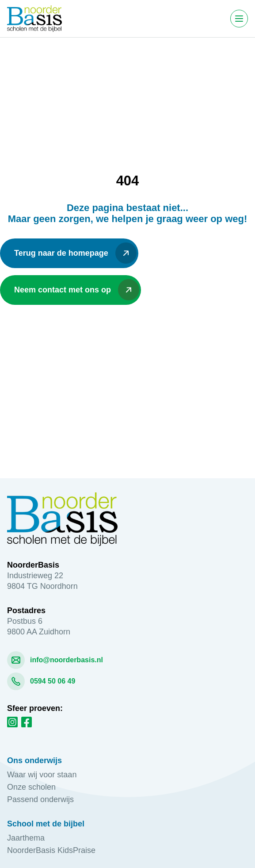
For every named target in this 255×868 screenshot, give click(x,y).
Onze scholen (31, 787)
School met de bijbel (46, 824)
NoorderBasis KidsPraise (51, 850)
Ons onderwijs (34, 760)
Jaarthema (26, 838)
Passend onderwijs (42, 799)
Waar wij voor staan (42, 775)
